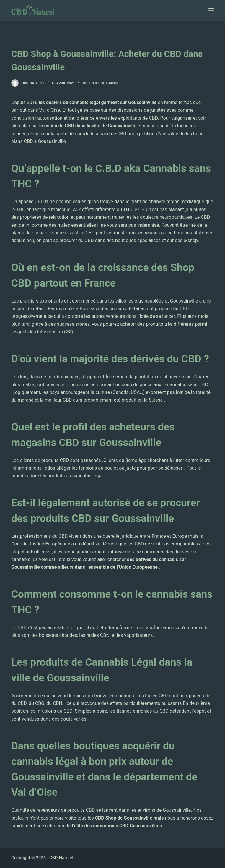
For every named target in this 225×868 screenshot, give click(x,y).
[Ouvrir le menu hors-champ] (211, 10)
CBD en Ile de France (101, 83)
